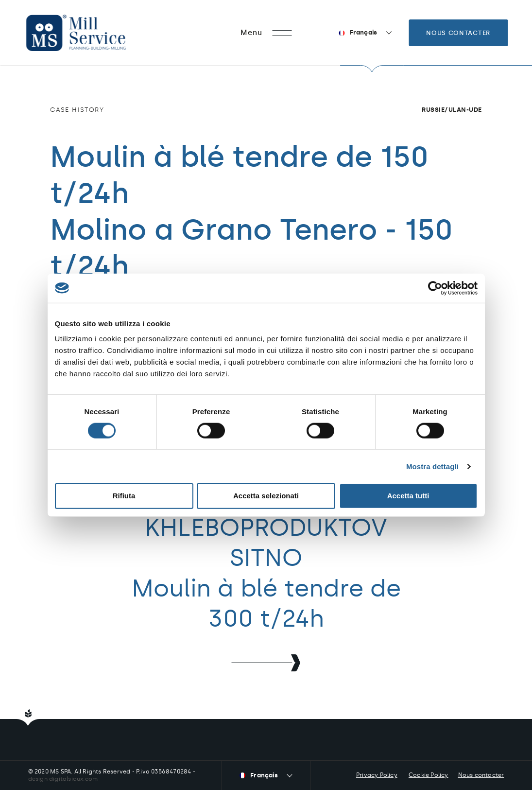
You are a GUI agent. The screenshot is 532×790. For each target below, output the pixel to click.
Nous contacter (458, 33)
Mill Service (89, 33)
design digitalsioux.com (63, 779)
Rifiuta (124, 496)
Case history (77, 110)
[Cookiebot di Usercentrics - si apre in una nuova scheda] (435, 288)
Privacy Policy (377, 775)
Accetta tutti (408, 496)
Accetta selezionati (266, 496)
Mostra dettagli (432, 466)
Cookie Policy (429, 775)
